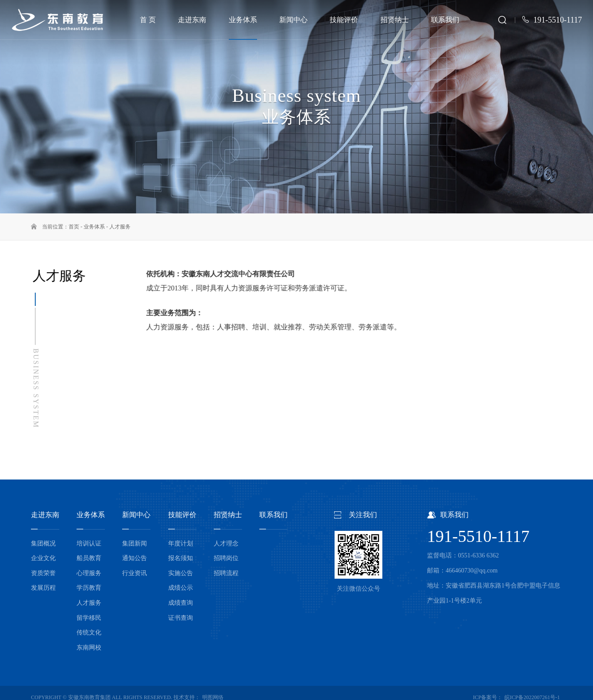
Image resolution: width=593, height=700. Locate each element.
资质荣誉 (43, 573)
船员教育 (89, 558)
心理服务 (89, 573)
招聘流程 (226, 573)
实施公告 (181, 573)
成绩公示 (181, 588)
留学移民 (89, 618)
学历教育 (89, 588)
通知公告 (135, 558)
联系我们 (273, 515)
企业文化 (43, 558)
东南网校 (89, 648)
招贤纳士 (228, 515)
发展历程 (43, 588)
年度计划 (181, 543)
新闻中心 (136, 515)
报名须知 (181, 558)
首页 (74, 227)
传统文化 (89, 632)
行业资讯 (135, 573)
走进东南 (45, 515)
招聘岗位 (226, 558)
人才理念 (226, 543)
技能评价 (182, 515)
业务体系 (94, 227)
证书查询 (181, 618)
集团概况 (43, 543)
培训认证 (89, 543)
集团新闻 (135, 543)
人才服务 (120, 227)
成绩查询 (181, 603)
